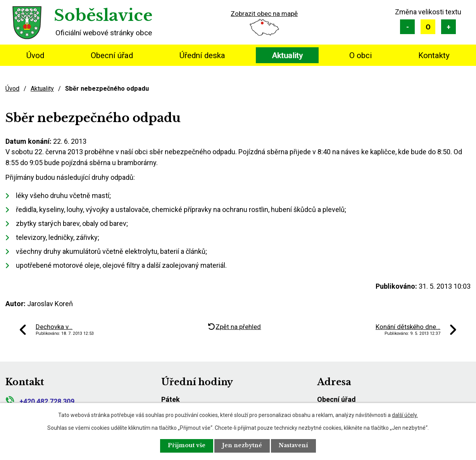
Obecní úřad (112, 55)
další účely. (405, 415)
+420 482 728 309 (40, 401)
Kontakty (434, 55)
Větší (448, 27)
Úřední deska (202, 55)
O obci (360, 55)
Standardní (428, 27)
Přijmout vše (186, 446)
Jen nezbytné (242, 446)
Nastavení (295, 446)
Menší (407, 27)
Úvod (35, 55)
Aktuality (287, 55)
